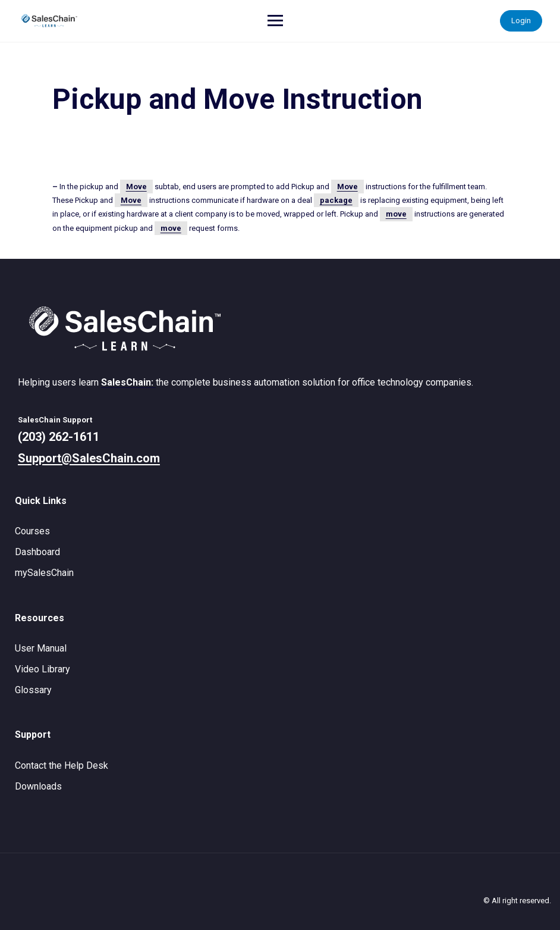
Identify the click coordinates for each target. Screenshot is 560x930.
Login (521, 21)
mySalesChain (44, 573)
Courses (32, 531)
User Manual (41, 648)
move (396, 214)
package (336, 200)
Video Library (43, 669)
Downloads (38, 786)
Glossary (33, 690)
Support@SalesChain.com (89, 458)
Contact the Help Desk (62, 765)
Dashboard (37, 552)
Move (136, 187)
